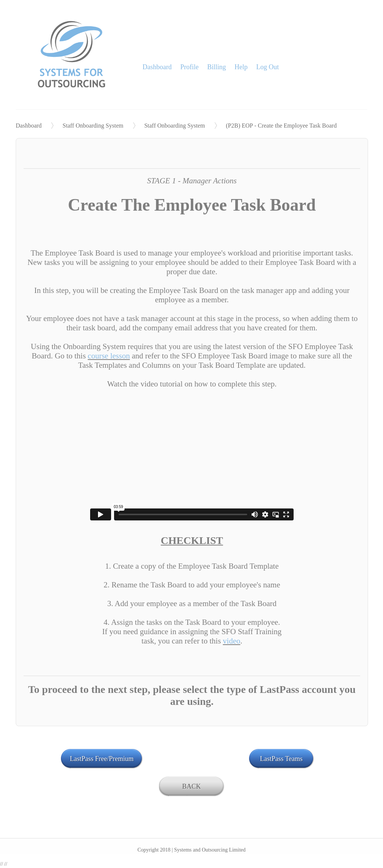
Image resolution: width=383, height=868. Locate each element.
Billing (217, 67)
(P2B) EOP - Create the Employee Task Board (281, 126)
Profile (189, 67)
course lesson (109, 356)
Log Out (268, 67)
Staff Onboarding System (93, 126)
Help (241, 67)
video (232, 641)
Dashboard (157, 67)
